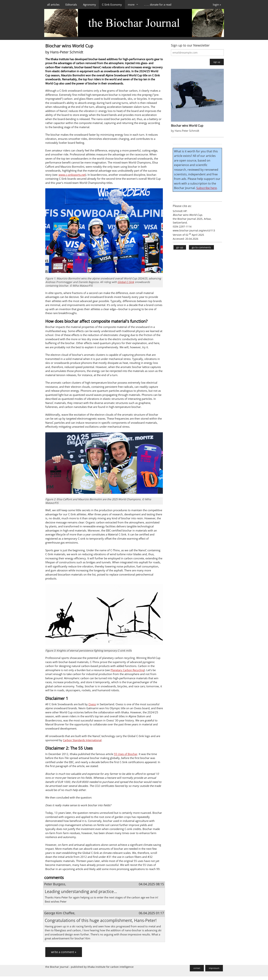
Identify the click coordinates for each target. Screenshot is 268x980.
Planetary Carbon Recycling (127, 670)
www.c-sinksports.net (72, 175)
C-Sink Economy (112, 4)
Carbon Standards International (82, 740)
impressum (214, 968)
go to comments (201, 247)
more (131, 4)
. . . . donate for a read (158, 4)
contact (197, 968)
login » (217, 4)
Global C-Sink (126, 282)
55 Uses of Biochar (126, 754)
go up (180, 247)
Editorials (71, 4)
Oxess (92, 704)
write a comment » (64, 952)
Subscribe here (207, 188)
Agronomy (90, 4)
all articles (53, 4)
